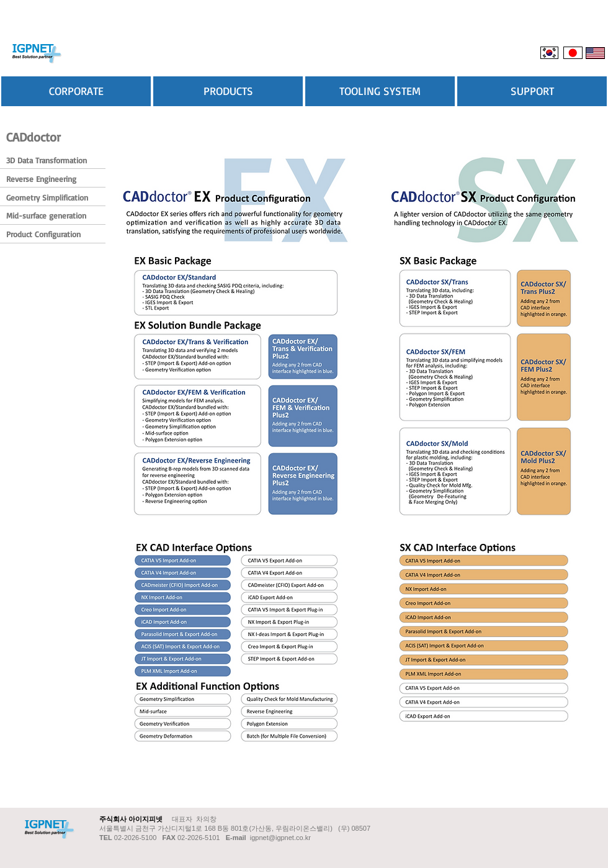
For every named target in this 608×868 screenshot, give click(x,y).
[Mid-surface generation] (47, 216)
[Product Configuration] (47, 234)
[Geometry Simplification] (48, 198)
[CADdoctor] (34, 137)
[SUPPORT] (532, 91)
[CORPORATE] (76, 91)
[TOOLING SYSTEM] (380, 91)
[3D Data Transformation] (47, 160)
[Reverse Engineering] (47, 179)
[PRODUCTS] (228, 91)
